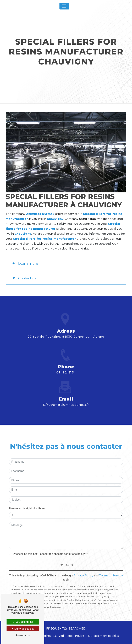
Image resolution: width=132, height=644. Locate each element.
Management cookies (103, 636)
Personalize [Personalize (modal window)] (23, 635)
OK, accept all (23, 622)
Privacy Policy (83, 570)
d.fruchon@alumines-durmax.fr (66, 400)
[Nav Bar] (64, 6)
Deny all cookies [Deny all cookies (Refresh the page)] (23, 629)
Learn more (24, 263)
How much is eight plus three (27, 503)
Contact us (24, 278)
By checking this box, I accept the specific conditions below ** (50, 549)
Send (70, 560)
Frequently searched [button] (66, 628)
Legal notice (75, 636)
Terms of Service (111, 570)
